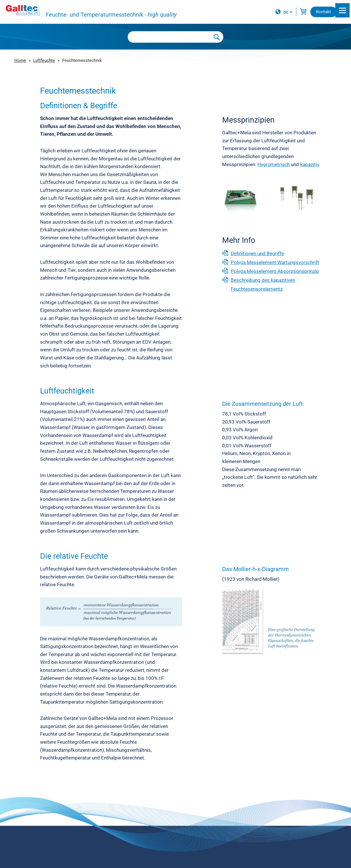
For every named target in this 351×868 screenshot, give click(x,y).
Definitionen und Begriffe (257, 253)
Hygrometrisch (274, 164)
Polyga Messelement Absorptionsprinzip (275, 271)
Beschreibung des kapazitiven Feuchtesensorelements (263, 285)
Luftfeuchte (44, 60)
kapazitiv (309, 164)
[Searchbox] (169, 37)
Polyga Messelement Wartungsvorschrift (275, 262)
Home (20, 60)
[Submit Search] (217, 37)
